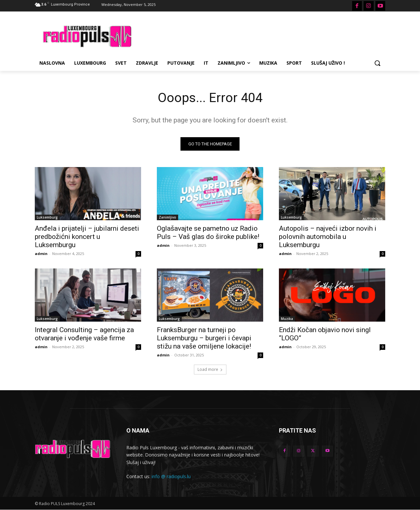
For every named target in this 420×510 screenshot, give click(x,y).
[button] (377, 63)
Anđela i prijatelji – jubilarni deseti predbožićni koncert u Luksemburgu (87, 237)
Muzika (287, 319)
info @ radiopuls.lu (171, 477)
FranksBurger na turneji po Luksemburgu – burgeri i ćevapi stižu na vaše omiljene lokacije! (204, 338)
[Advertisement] (259, 35)
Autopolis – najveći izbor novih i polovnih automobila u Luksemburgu (328, 237)
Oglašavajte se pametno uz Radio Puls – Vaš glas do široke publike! (208, 233)
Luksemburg (47, 218)
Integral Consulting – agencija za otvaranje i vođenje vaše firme (84, 334)
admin (41, 254)
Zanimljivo (168, 218)
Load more (210, 370)
